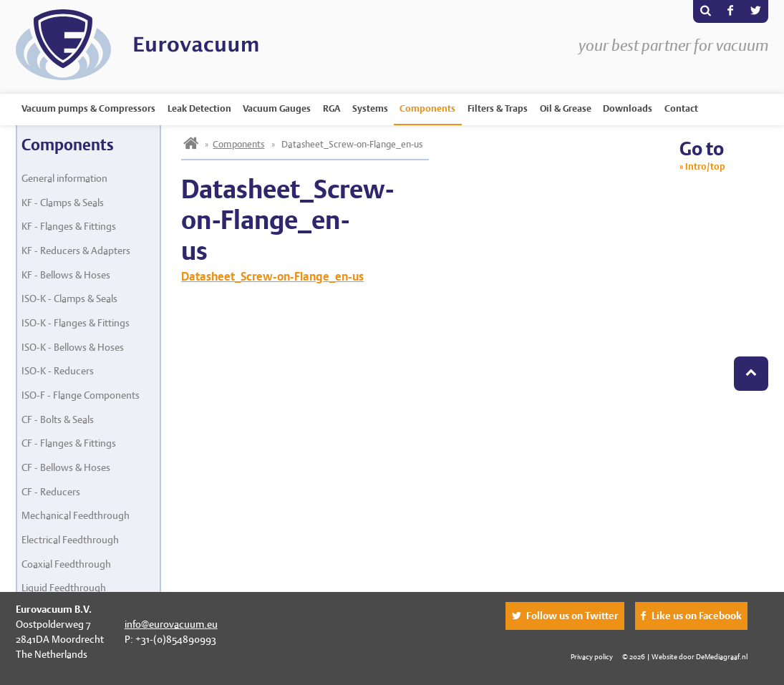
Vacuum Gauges (277, 108)
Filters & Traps (498, 108)
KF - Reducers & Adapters (76, 251)
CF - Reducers (51, 492)
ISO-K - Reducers (58, 371)
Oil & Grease (566, 108)
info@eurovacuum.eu (171, 624)
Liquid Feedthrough (64, 588)
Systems (370, 108)
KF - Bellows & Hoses (66, 275)
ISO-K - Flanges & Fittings (76, 323)
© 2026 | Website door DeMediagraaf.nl (685, 656)
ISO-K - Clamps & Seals (69, 298)
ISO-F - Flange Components (81, 395)
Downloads (628, 108)
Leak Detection (199, 108)
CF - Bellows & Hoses (66, 467)
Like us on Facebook (697, 616)
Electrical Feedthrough (70, 540)
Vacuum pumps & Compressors (88, 108)
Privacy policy (592, 656)
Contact (681, 108)
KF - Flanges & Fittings (69, 226)
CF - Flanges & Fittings (69, 443)
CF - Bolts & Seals (58, 419)
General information (64, 178)
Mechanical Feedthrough (76, 515)
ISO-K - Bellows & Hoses (73, 347)
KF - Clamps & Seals (63, 203)
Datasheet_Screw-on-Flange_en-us (272, 277)
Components (427, 108)
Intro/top (705, 166)
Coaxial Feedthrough (66, 564)
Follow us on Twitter (572, 616)
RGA (331, 108)
